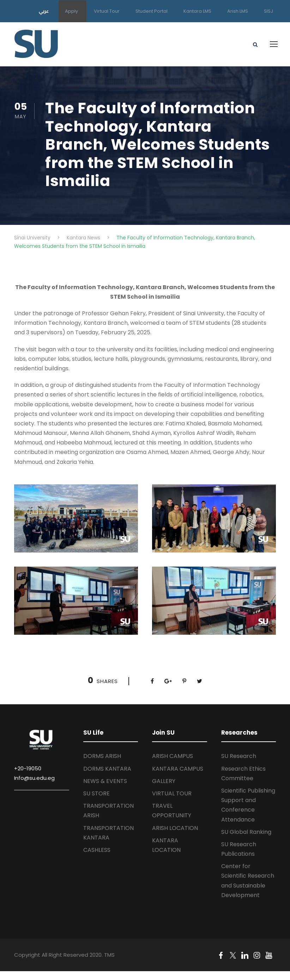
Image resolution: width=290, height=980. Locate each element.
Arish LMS (238, 11)
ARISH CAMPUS (173, 756)
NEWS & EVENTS (105, 781)
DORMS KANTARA (107, 769)
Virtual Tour (107, 11)
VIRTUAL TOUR (172, 793)
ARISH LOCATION (175, 828)
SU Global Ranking (246, 832)
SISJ (268, 11)
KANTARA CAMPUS (178, 769)
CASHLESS (97, 850)
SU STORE (96, 793)
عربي (44, 11)
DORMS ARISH (102, 756)
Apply (71, 11)
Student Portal (152, 11)
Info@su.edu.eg (34, 778)
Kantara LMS (197, 11)
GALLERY (164, 781)
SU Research (239, 756)
